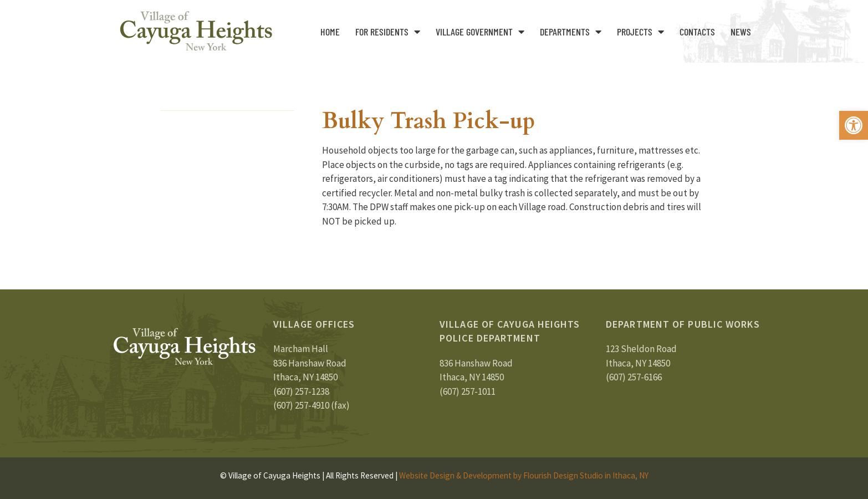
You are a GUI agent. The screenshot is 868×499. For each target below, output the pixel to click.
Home (330, 32)
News (741, 32)
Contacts (697, 32)
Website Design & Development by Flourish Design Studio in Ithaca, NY (524, 475)
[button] (854, 125)
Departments (571, 32)
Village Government (480, 32)
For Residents (388, 32)
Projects (640, 32)
